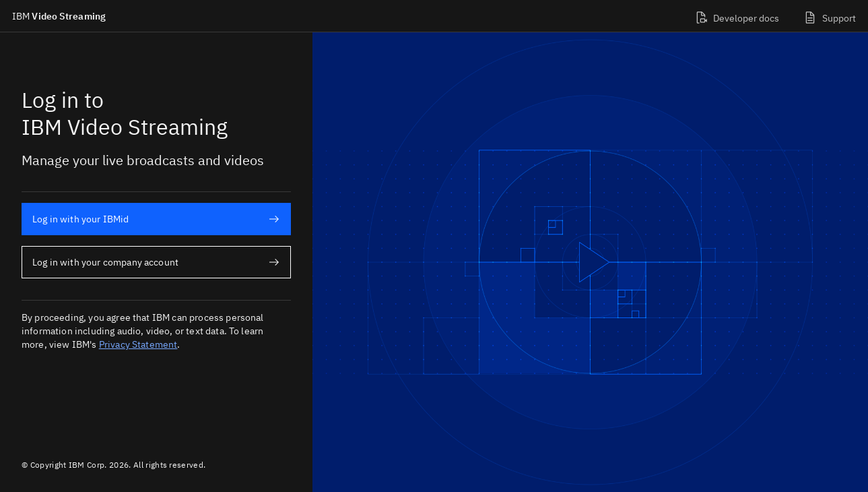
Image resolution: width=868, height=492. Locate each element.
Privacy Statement (138, 344)
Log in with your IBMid (156, 219)
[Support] (830, 16)
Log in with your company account (156, 262)
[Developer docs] (737, 16)
